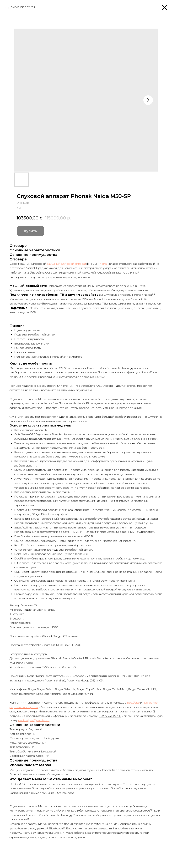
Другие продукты (22, 7)
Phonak (103, 264)
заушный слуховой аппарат (66, 264)
